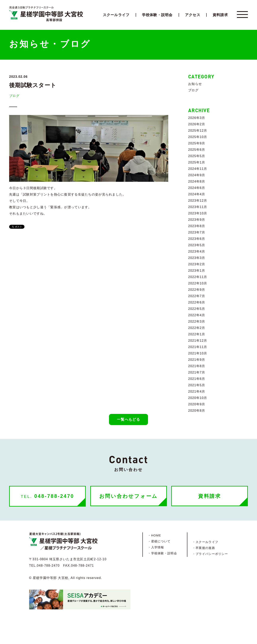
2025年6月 (197, 150)
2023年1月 (197, 271)
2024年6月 (197, 188)
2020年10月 (198, 398)
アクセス (193, 15)
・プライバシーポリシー (210, 554)
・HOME (154, 535)
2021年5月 (197, 385)
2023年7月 (197, 232)
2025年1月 (197, 162)
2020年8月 (197, 411)
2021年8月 (197, 366)
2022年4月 (197, 315)
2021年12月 (198, 341)
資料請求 (220, 15)
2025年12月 (198, 131)
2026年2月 (197, 124)
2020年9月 (197, 404)
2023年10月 (198, 213)
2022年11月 (198, 277)
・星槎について (159, 541)
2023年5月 (197, 245)
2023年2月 (197, 264)
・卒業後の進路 (204, 548)
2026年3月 (197, 118)
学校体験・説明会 (157, 15)
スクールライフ (116, 15)
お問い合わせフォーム (129, 496)
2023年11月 (198, 207)
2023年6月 (197, 239)
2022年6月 (197, 302)
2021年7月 (197, 372)
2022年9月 (197, 290)
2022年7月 (197, 296)
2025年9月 (197, 143)
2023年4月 (197, 251)
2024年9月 (197, 175)
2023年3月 (197, 258)
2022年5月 (197, 309)
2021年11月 (198, 347)
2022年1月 (197, 334)
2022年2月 (197, 328)
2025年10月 (198, 137)
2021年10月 (198, 353)
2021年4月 (197, 392)
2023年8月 (197, 226)
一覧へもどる (128, 419)
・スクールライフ (205, 542)
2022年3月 (197, 322)
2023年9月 (197, 220)
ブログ (14, 96)
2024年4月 (197, 194)
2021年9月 (197, 360)
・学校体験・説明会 (162, 553)
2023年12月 (198, 201)
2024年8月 (197, 181)
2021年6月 (197, 379)
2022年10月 (198, 283)
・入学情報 (156, 547)
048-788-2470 (47, 496)
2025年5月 (197, 156)
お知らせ (195, 84)
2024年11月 (198, 169)
